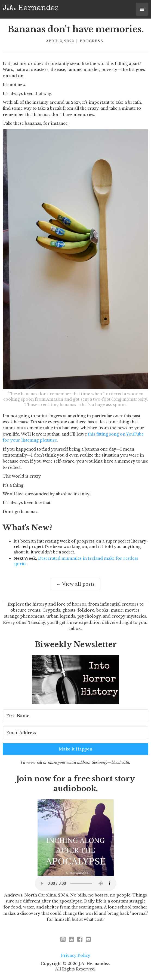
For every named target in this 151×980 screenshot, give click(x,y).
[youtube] (88, 939)
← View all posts (75, 584)
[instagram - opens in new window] (63, 939)
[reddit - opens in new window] (71, 939)
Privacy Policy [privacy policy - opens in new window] (76, 955)
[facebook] (80, 939)
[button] (142, 9)
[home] (31, 8)
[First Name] (75, 716)
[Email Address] (75, 733)
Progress (91, 41)
